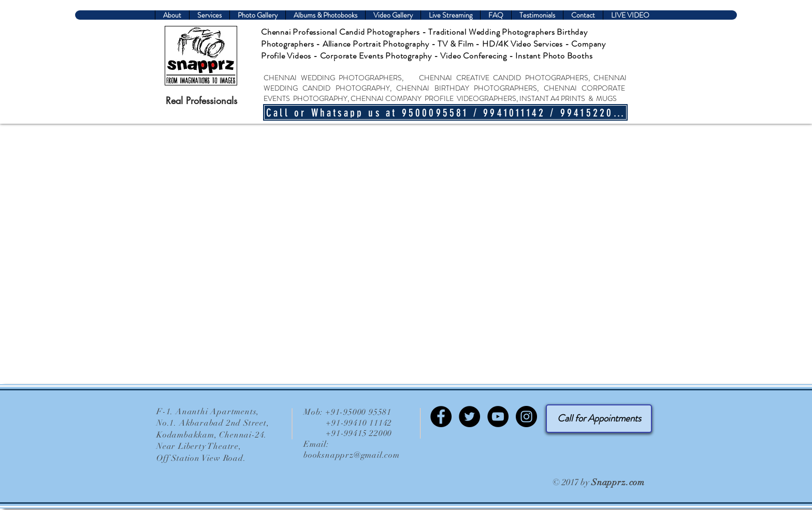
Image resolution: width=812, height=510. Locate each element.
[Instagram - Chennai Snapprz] (526, 417)
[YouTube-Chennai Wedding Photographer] (498, 417)
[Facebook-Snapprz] (441, 417)
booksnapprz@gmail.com (352, 455)
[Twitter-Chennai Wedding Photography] (469, 417)
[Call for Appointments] (599, 419)
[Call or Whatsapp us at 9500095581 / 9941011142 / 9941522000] (445, 112)
